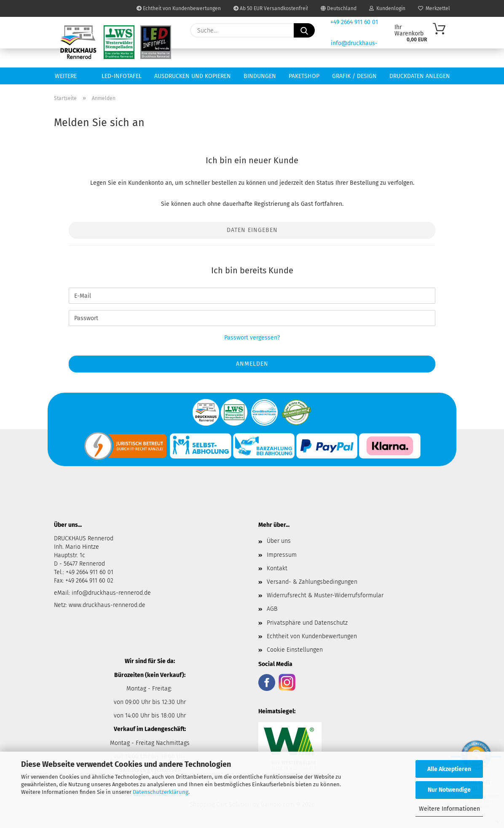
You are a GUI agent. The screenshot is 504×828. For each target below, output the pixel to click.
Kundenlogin (387, 8)
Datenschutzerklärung (161, 792)
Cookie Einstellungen (295, 650)
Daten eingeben (252, 230)
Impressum (282, 555)
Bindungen (260, 76)
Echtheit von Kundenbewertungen (179, 8)
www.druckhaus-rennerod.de (107, 605)
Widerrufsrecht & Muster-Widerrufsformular (325, 595)
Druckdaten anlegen (420, 76)
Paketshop (304, 76)
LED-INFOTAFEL (122, 76)
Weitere (66, 76)
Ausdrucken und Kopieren (193, 76)
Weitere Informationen (449, 809)
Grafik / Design (354, 76)
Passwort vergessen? (252, 338)
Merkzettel (434, 8)
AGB (272, 609)
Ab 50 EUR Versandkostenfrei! (271, 8)
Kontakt (277, 568)
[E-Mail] (252, 296)
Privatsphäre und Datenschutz (307, 623)
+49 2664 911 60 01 (354, 22)
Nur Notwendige (449, 790)
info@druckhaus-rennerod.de (110, 593)
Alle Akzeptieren (449, 769)
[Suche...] (304, 30)
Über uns (279, 541)
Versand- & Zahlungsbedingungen (312, 582)
